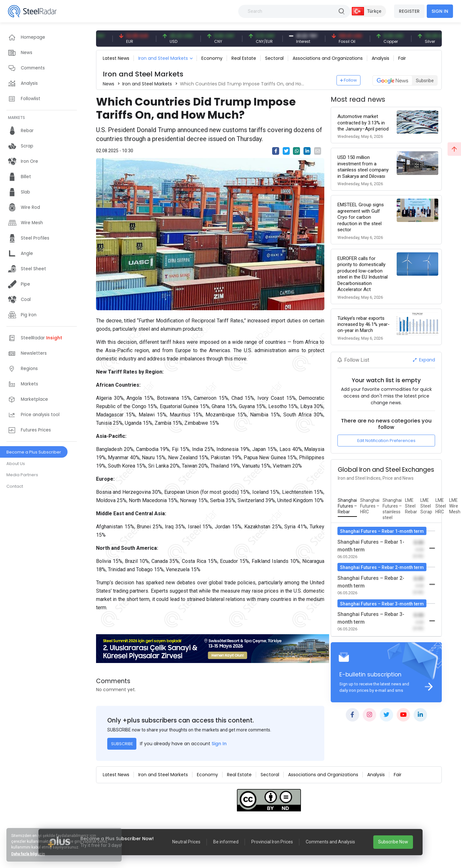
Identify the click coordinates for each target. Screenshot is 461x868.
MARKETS (16, 118)
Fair (402, 58)
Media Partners (22, 475)
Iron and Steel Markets (163, 58)
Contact (15, 486)
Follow (349, 80)
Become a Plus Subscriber (34, 452)
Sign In (219, 744)
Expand (424, 360)
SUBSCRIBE (122, 744)
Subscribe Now (393, 842)
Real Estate (244, 58)
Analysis (380, 58)
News (109, 84)
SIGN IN (440, 11)
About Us (16, 464)
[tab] (347, 506)
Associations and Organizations (328, 58)
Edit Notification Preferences (386, 441)
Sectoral (274, 58)
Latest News (116, 58)
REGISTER (409, 11)
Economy (212, 58)
